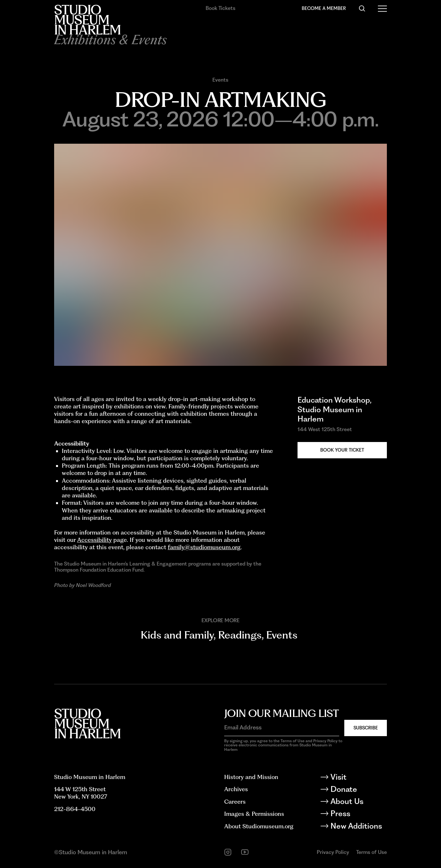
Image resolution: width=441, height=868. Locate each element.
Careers (235, 802)
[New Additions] (359, 827)
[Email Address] (282, 727)
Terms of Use (372, 852)
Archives (236, 789)
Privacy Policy (333, 852)
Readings (240, 635)
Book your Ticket (342, 450)
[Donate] (359, 790)
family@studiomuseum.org (204, 547)
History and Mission (251, 777)
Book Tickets (220, 8)
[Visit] (359, 778)
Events (220, 80)
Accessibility (94, 540)
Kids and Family (177, 635)
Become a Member (324, 8)
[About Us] (359, 803)
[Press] (359, 815)
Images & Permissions (254, 814)
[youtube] (245, 852)
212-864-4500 (75, 809)
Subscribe (366, 728)
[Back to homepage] (87, 20)
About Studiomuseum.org (259, 826)
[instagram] (228, 852)
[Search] (362, 8)
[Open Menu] (383, 8)
